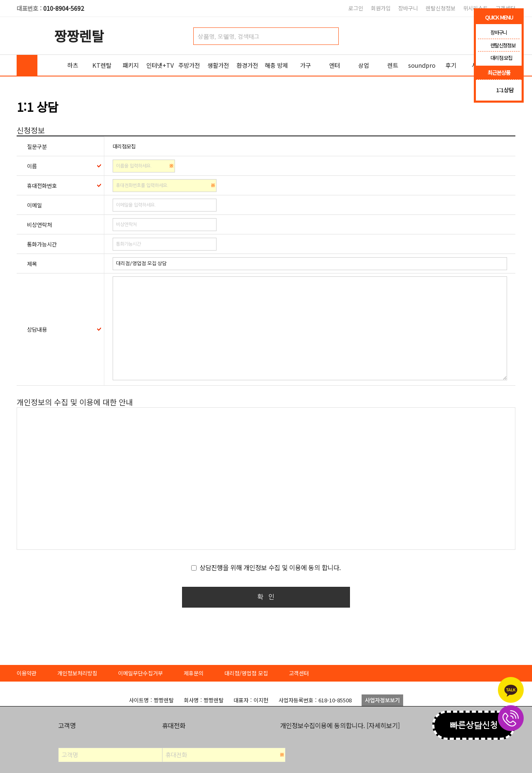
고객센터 (299, 673)
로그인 (356, 8)
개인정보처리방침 (77, 673)
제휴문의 (194, 673)
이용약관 (27, 673)
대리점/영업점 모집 (246, 673)
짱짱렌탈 (79, 36)
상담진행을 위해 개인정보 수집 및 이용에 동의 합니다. (270, 567)
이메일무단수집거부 (140, 673)
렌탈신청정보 (441, 8)
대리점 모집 (495, 58)
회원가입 (381, 8)
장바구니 (408, 8)
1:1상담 (505, 90)
